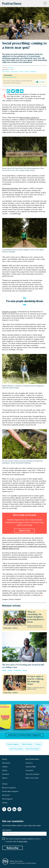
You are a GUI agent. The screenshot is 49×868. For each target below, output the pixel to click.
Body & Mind (6, 72)
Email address (7, 830)
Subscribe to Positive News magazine (24, 735)
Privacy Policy (23, 841)
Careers (5, 803)
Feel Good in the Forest (10, 188)
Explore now (25, 531)
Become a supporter (9, 788)
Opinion (5, 778)
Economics (6, 774)
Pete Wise (11, 68)
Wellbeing (33, 72)
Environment (15, 72)
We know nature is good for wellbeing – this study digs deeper (36, 680)
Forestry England (13, 744)
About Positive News (32, 759)
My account (6, 795)
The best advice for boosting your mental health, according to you (23, 666)
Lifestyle (27, 72)
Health (21, 72)
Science (5, 770)
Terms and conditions (33, 774)
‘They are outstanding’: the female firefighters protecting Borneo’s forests (36, 617)
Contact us (29, 763)
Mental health (27, 744)
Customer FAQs (31, 767)
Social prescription (33, 749)
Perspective (18, 670)
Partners (38, 744)
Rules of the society (32, 778)
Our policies (29, 770)
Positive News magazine (10, 791)
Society (25, 670)
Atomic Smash (19, 861)
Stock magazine (7, 799)
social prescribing (16, 749)
